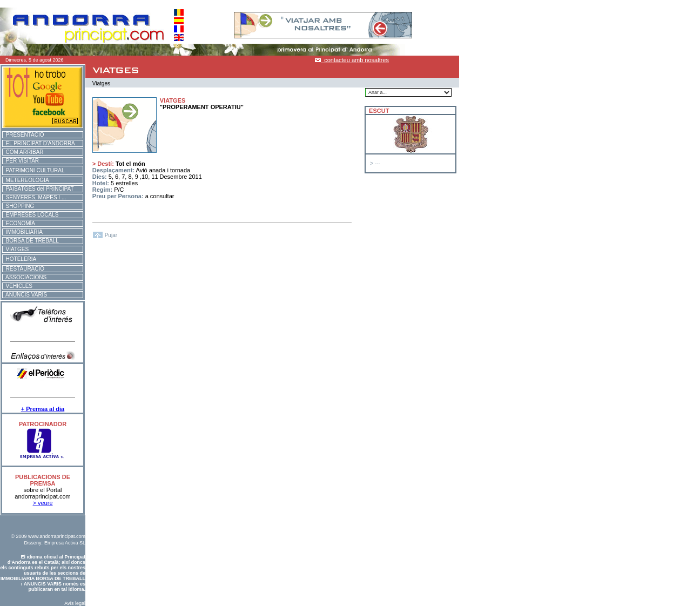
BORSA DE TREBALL (31, 241)
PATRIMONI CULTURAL (33, 170)
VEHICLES (18, 286)
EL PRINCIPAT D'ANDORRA (39, 143)
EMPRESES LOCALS (31, 215)
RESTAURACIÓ (23, 269)
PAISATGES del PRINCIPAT (38, 189)
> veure (43, 503)
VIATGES (16, 249)
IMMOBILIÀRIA (23, 232)
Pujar (111, 235)
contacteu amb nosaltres (352, 60)
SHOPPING (18, 206)
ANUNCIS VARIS (25, 295)
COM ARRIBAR (23, 152)
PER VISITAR (21, 161)
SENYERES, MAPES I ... (34, 197)
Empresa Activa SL (65, 543)
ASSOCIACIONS (25, 277)
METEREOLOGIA (26, 180)
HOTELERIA (19, 259)
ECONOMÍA (19, 223)
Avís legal (75, 603)
